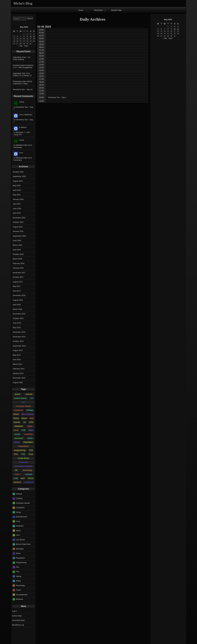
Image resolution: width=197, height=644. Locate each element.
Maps (31, 430)
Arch (21, 153)
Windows (19, 599)
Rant (31, 454)
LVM (23, 430)
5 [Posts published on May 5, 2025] (158, 29)
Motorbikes (99, 10)
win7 (23, 478)
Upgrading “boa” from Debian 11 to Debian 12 (22, 74)
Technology (20, 585)
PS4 (16, 454)
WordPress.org (18, 625)
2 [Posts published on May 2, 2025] (171, 26)
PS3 (31, 450)
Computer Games (23, 406)
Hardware (19, 426)
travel (17, 474)
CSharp (30, 410)
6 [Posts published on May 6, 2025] (161, 29)
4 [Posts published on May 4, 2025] (178, 26)
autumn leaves (20, 398)
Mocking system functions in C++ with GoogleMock (23, 66)
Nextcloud (19, 438)
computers (18, 410)
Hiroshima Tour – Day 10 (23, 89)
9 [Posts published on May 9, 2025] (171, 29)
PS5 (23, 454)
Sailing (19, 576)
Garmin (17, 422)
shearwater (23, 462)
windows (17, 482)
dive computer (28, 414)
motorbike (28, 434)
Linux (16, 430)
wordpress (29, 482)
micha (22, 102)
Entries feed (17, 616)
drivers (24, 418)
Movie (18, 553)
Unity (16, 478)
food (32, 418)
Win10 (31, 478)
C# (32, 398)
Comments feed (18, 620)
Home (81, 10)
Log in (14, 611)
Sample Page (116, 10)
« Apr (165, 38)
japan (30, 426)
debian (16, 414)
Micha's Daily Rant (23, 544)
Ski (16, 470)
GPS (31, 422)
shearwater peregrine (23, 466)
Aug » (171, 38)
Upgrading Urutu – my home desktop (22, 58)
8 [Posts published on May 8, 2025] (168, 29)
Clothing (19, 498)
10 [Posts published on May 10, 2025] (175, 29)
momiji (17, 434)
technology (27, 470)
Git (25, 422)
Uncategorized (22, 595)
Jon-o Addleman (26, 115)
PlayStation (28, 442)
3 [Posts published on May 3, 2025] (175, 26)
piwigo (17, 442)
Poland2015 (23, 446)
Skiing (18, 581)
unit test (29, 474)
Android (29, 394)
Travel (18, 590)
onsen (30, 438)
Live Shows (20, 540)
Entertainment (21, 517)
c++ (23, 402)
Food (18, 521)
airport (18, 394)
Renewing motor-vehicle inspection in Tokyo (23, 82)
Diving (16, 418)
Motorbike (20, 549)
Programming (21, 562)
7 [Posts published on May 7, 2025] (165, 29)
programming (20, 450)
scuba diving (23, 458)
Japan (18, 530)
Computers (20, 508)
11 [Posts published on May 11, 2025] (178, 29)
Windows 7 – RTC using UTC (22, 133)
